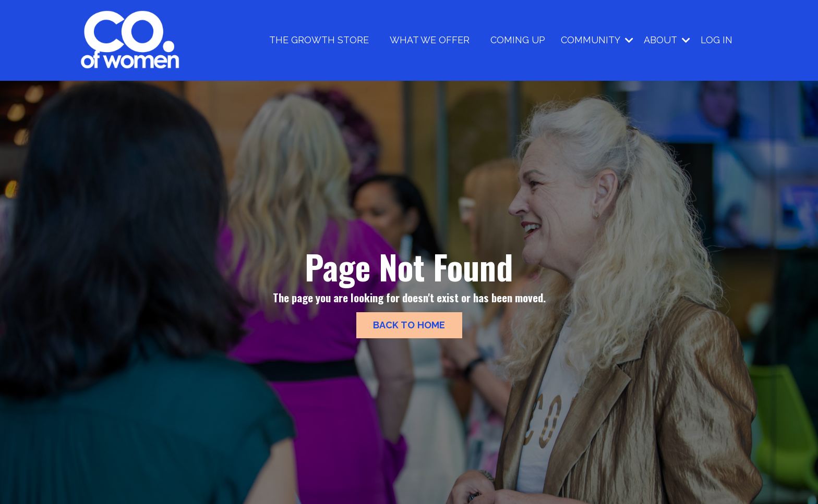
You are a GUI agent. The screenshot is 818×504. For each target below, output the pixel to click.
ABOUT (667, 40)
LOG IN (717, 40)
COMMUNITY (597, 40)
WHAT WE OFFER (430, 40)
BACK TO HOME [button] (409, 325)
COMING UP (518, 40)
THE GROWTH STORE (319, 40)
